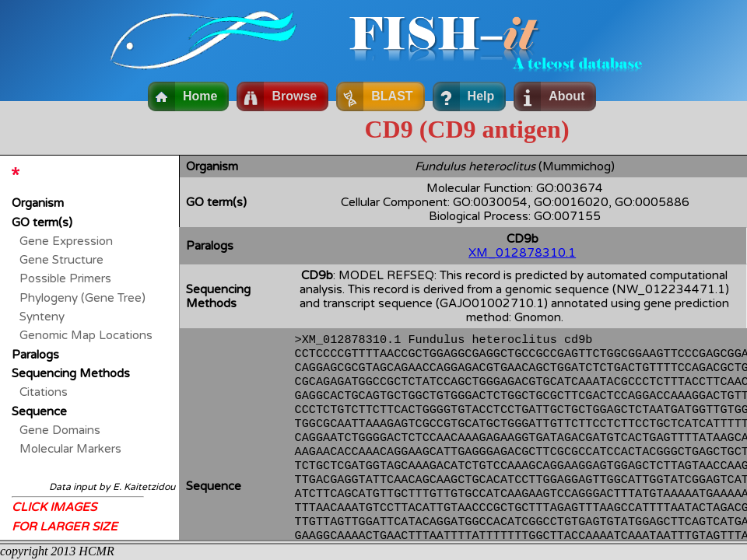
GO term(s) (42, 222)
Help (481, 96)
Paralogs (35, 355)
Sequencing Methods (71, 373)
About (566, 96)
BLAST (392, 96)
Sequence (39, 411)
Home (200, 96)
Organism (38, 203)
